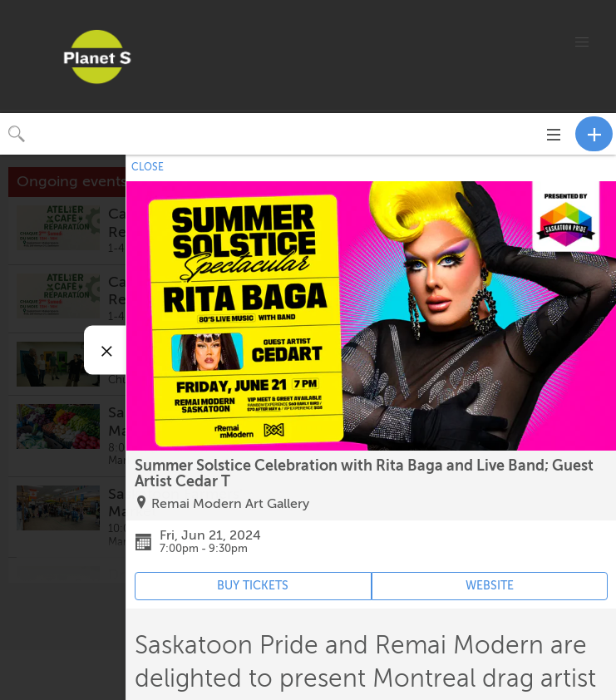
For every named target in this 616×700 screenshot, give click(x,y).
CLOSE (148, 167)
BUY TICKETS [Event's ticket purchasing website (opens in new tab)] (253, 586)
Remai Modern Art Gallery (230, 504)
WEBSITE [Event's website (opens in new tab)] (490, 586)
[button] (582, 42)
